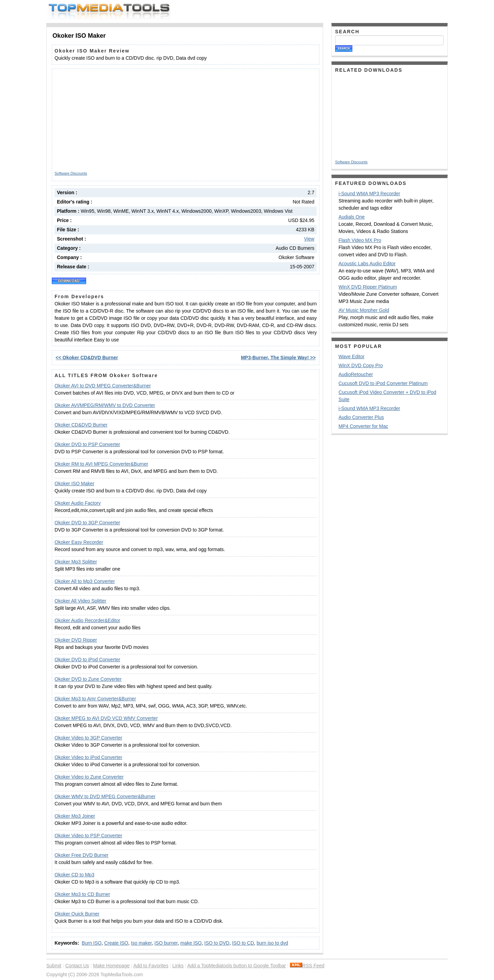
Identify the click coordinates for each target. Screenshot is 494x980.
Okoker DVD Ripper (76, 640)
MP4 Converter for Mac (363, 426)
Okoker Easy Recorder (79, 542)
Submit (54, 966)
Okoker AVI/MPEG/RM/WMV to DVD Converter (105, 405)
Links (178, 966)
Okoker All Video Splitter (80, 601)
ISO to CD (243, 943)
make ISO (191, 943)
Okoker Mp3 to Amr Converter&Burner (95, 699)
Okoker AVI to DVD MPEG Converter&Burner (103, 386)
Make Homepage (111, 966)
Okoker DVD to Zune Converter (88, 679)
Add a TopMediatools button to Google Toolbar (237, 966)
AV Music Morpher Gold (364, 310)
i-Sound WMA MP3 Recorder (369, 194)
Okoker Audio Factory (78, 503)
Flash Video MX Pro (360, 240)
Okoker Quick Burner (77, 914)
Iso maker (142, 943)
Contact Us (77, 966)
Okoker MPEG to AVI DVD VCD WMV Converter (106, 718)
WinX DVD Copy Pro (361, 365)
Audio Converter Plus (361, 417)
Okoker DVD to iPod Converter (87, 660)
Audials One (352, 217)
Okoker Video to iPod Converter (88, 757)
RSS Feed (307, 966)
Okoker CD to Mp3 (74, 875)
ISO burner (166, 943)
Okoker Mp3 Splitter (76, 562)
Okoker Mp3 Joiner (75, 816)
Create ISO (116, 943)
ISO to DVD (217, 943)
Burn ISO (92, 943)
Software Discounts (71, 173)
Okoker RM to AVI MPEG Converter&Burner (101, 464)
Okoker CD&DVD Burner (81, 425)
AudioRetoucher (356, 374)
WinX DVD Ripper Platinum (368, 287)
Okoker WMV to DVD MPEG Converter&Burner (105, 796)
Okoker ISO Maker (74, 483)
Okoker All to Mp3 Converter (85, 581)
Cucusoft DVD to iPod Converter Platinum (383, 383)
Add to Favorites (151, 966)
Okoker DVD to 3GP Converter (87, 523)
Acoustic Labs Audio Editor (367, 264)
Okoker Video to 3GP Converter (88, 738)
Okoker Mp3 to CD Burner (82, 894)
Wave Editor (352, 357)
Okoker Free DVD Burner (81, 855)
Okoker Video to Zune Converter (89, 777)
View (309, 239)
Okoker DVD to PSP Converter (87, 444)
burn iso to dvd (272, 943)
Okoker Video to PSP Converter (88, 836)
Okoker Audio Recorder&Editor (87, 620)
